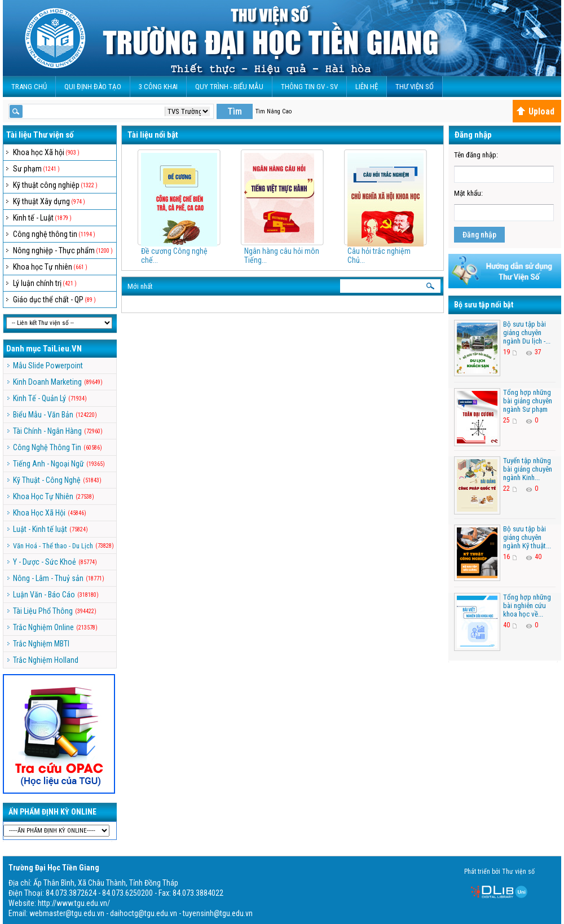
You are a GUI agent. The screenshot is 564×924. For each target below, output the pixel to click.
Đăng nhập (479, 235)
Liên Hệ (367, 87)
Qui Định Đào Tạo (93, 87)
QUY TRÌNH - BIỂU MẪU (229, 87)
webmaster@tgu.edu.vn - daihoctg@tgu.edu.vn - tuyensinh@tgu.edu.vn (141, 913)
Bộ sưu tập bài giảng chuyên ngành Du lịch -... (527, 333)
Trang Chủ (29, 87)
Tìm (235, 111)
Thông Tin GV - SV (309, 87)
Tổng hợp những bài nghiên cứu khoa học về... (527, 606)
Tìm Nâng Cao (274, 111)
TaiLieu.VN (62, 349)
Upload (535, 111)
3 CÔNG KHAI (158, 87)
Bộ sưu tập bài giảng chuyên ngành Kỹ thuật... (527, 537)
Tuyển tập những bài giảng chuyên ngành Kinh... (528, 469)
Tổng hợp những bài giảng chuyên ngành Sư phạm (528, 401)
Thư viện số (415, 87)
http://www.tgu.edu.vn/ (74, 903)
